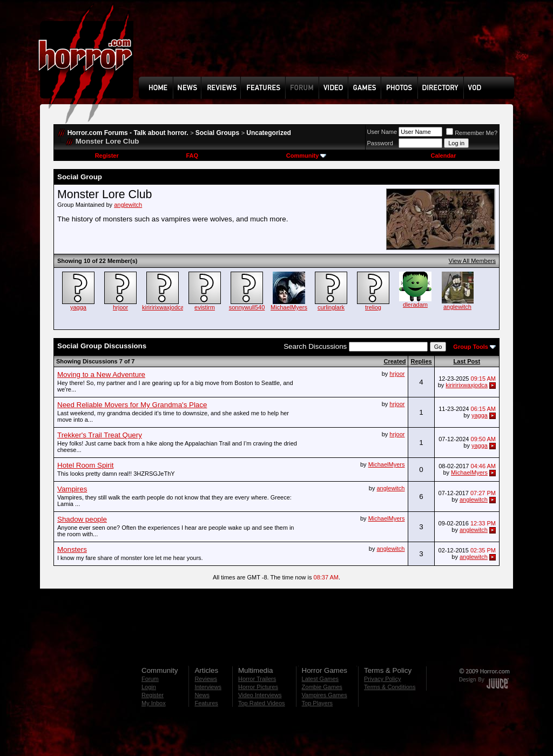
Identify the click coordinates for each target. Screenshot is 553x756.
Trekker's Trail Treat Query (100, 435)
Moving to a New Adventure (101, 374)
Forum (150, 679)
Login (149, 687)
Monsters (72, 549)
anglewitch (128, 205)
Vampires (72, 489)
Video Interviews (260, 695)
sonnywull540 (247, 307)
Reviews (206, 679)
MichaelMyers (289, 307)
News (202, 695)
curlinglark (331, 307)
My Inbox (154, 703)
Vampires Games (325, 695)
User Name (382, 132)
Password (380, 143)
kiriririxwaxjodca (163, 307)
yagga (78, 307)
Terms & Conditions (390, 687)
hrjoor (120, 307)
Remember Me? (472, 133)
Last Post (467, 361)
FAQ (192, 156)
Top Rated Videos (262, 703)
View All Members (472, 261)
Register (107, 156)
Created (395, 361)
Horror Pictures (258, 687)
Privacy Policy (382, 679)
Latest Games (320, 679)
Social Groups (217, 133)
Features (206, 703)
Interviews (208, 687)
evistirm (205, 307)
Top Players (317, 703)
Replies (421, 361)
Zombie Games (322, 687)
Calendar (443, 156)
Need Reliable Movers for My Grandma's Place (132, 405)
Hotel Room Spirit (85, 465)
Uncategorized (269, 133)
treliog (373, 307)
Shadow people (82, 519)
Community (306, 156)
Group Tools (471, 347)
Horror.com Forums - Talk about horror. (128, 133)
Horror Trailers (257, 679)
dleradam (415, 305)
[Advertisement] (330, 46)
